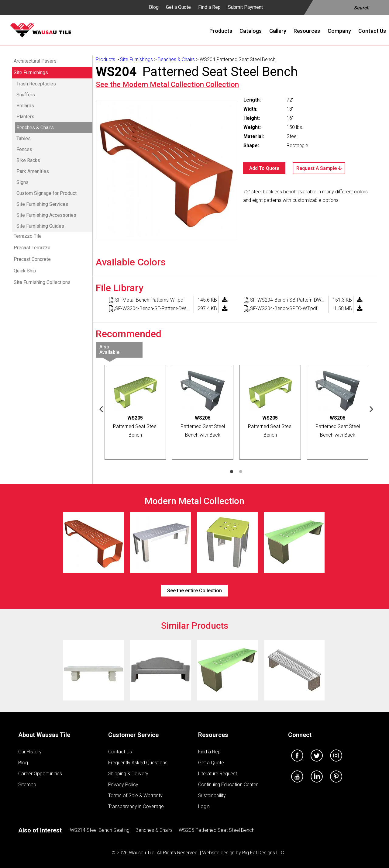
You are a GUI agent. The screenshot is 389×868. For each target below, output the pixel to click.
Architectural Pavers (35, 61)
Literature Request (218, 774)
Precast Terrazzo (32, 248)
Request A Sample (319, 168)
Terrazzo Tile (28, 236)
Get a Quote (178, 7)
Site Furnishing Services (42, 204)
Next (372, 409)
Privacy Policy (123, 785)
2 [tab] (241, 472)
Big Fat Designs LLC (263, 853)
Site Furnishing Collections (42, 282)
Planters (25, 117)
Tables (24, 138)
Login (204, 806)
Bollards (25, 106)
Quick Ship (25, 271)
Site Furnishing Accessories (46, 215)
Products (105, 59)
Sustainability (212, 795)
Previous (101, 409)
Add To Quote (264, 168)
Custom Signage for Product (46, 193)
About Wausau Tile (44, 735)
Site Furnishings (31, 73)
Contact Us (120, 752)
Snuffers (26, 95)
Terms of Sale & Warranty (135, 795)
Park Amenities (33, 171)
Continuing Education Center (228, 785)
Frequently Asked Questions (138, 763)
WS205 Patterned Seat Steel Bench (217, 830)
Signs (22, 182)
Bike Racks (28, 160)
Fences (24, 149)
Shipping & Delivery (128, 774)
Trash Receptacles (36, 84)
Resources (213, 735)
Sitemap (27, 785)
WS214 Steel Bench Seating (100, 830)
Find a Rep (209, 7)
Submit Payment (245, 7)
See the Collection (167, 85)
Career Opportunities (40, 774)
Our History (30, 752)
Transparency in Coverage (136, 806)
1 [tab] (232, 472)
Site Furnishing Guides (40, 226)
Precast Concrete (32, 259)
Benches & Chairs (35, 128)
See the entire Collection (194, 591)
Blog (154, 7)
